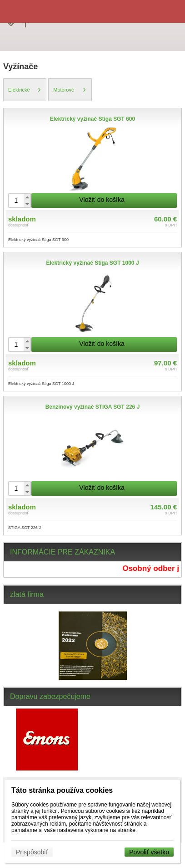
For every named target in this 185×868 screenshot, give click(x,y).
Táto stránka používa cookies (62, 790)
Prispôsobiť (32, 852)
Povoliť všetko (149, 852)
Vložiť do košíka (102, 200)
